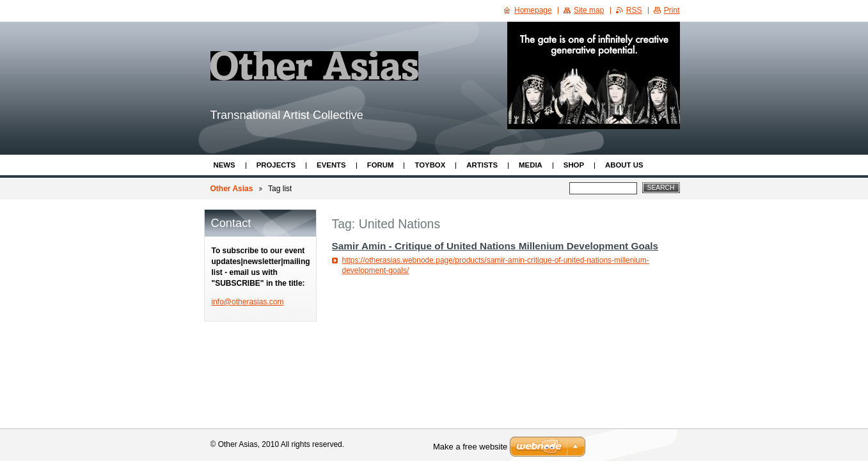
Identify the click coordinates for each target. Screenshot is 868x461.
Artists (482, 165)
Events (331, 165)
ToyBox (430, 165)
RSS (634, 10)
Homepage (533, 10)
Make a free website (470, 447)
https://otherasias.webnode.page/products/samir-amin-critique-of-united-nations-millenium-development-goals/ (496, 266)
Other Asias (232, 189)
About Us (624, 165)
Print (672, 10)
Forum (381, 165)
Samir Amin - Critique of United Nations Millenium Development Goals (495, 246)
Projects (276, 165)
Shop (574, 165)
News (225, 165)
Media (531, 165)
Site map (589, 10)
